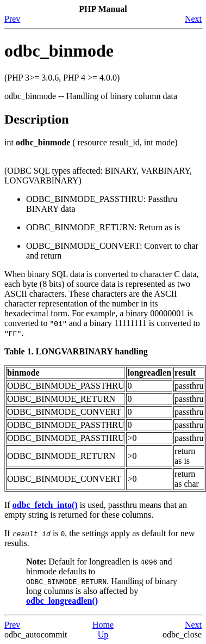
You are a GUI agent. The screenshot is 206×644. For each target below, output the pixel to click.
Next (193, 19)
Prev (12, 19)
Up (103, 634)
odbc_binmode (59, 51)
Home (103, 625)
